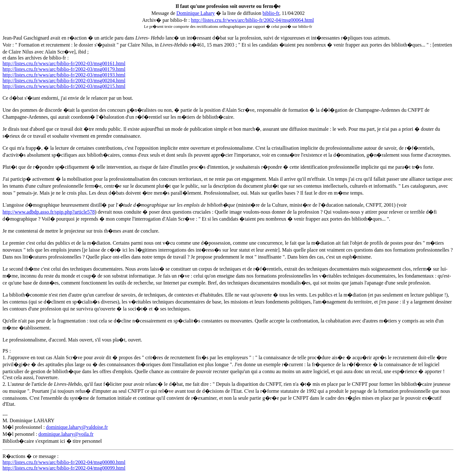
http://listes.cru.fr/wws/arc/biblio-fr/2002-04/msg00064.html (252, 20)
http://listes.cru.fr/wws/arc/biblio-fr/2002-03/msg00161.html (64, 63)
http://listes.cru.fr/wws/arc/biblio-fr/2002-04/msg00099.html (64, 468)
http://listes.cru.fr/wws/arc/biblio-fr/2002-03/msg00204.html (64, 81)
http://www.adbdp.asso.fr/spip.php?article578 (49, 212)
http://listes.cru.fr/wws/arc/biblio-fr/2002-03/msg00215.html (64, 86)
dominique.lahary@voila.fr (66, 434)
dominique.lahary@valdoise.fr (77, 427)
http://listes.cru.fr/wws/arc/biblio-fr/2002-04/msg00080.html (64, 462)
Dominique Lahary (196, 13)
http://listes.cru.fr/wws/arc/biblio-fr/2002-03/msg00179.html (64, 69)
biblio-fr (271, 13)
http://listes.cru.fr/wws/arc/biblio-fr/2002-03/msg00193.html (64, 75)
